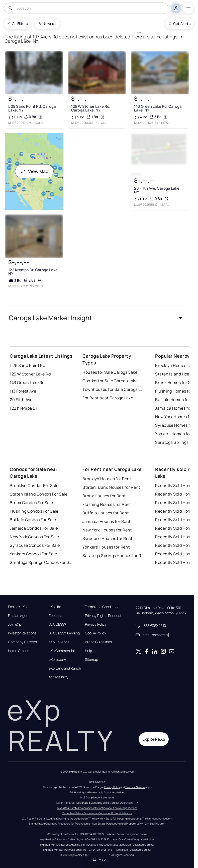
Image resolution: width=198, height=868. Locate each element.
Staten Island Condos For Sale (39, 494)
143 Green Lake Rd (27, 383)
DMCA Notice (97, 782)
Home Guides (19, 651)
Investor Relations (22, 633)
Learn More (157, 824)
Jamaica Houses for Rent (106, 521)
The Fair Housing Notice (156, 819)
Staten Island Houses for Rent (111, 487)
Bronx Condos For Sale (31, 503)
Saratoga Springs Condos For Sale (41, 562)
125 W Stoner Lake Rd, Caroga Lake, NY (91, 108)
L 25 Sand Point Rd (27, 365)
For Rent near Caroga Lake (108, 398)
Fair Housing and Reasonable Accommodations (97, 792)
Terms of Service (135, 787)
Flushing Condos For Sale (34, 511)
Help (88, 651)
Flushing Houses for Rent (107, 504)
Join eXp (15, 624)
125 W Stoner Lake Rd (30, 374)
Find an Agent (19, 616)
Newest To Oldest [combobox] (49, 23)
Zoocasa (56, 616)
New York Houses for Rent (107, 530)
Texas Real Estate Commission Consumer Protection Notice (97, 813)
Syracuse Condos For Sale (35, 545)
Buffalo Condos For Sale (33, 520)
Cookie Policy (95, 633)
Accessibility (59, 677)
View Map (34, 171)
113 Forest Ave (23, 391)
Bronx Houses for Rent (104, 496)
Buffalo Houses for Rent (106, 513)
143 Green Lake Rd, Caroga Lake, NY (158, 108)
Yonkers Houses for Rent (106, 547)
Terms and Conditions (102, 607)
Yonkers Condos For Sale (33, 554)
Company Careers (22, 642)
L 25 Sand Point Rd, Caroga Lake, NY (32, 108)
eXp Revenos (59, 642)
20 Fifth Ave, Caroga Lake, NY (157, 190)
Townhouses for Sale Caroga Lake (114, 389)
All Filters (18, 23)
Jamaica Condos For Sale (34, 528)
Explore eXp (17, 607)
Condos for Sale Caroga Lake (110, 381)
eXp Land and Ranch (65, 668)
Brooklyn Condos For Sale (34, 485)
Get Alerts (180, 23)
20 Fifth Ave (21, 400)
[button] (97, 318)
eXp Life (55, 607)
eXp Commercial (62, 651)
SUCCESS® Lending (64, 633)
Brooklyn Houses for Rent (107, 479)
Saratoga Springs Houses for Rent (114, 556)
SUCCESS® (58, 624)
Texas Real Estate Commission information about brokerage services (97, 808)
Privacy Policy (96, 624)
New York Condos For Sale (34, 537)
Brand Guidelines (98, 642)
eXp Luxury (57, 660)
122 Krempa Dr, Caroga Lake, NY (33, 272)
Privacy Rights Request (103, 616)
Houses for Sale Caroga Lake (110, 372)
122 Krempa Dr (24, 408)
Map (99, 859)
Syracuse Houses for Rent (108, 538)
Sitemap (91, 660)
